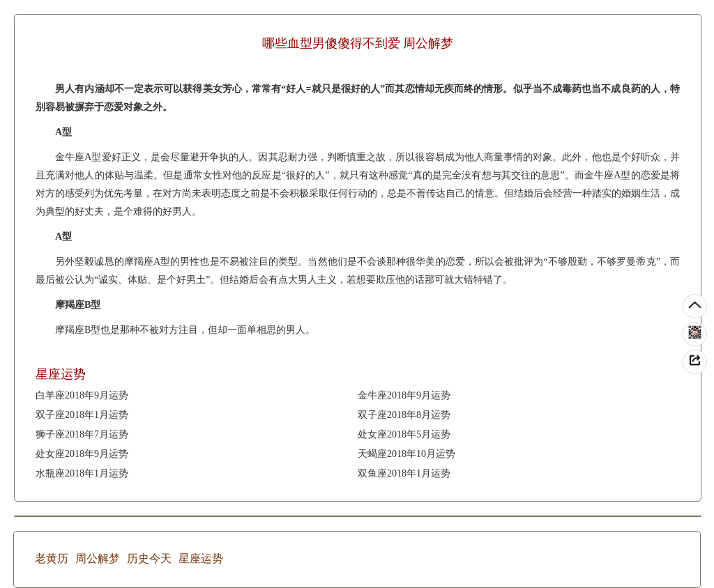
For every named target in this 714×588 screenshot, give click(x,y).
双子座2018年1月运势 (82, 415)
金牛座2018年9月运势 (404, 395)
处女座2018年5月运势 (404, 434)
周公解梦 (98, 558)
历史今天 (149, 558)
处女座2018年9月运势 (82, 454)
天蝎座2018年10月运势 (407, 454)
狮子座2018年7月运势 (82, 434)
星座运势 (201, 558)
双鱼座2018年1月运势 (404, 473)
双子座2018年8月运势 (404, 415)
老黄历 (52, 558)
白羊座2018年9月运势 (82, 395)
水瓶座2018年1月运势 (82, 473)
